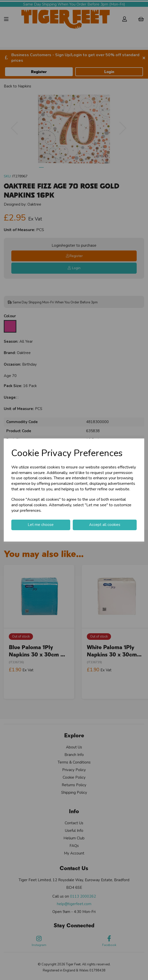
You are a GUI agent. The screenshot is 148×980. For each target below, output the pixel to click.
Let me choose (41, 525)
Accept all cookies (105, 525)
